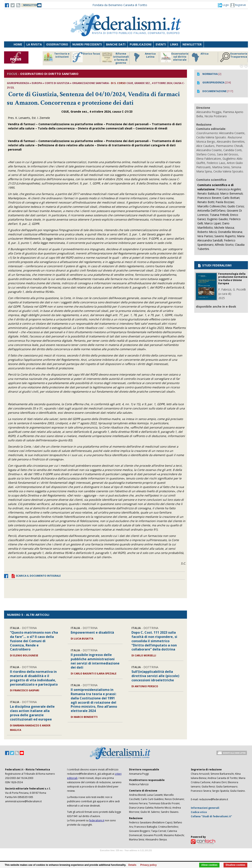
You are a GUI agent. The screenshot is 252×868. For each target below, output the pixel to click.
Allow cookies (209, 865)
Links (174, 44)
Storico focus (86, 57)
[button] (223, 5)
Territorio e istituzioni (56, 57)
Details (132, 865)
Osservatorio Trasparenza (234, 57)
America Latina (144, 57)
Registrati (238, 5)
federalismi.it (97, 820)
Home (18, 44)
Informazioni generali (205, 808)
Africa (199, 57)
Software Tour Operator (126, 855)
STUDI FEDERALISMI (215, 265)
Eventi (161, 44)
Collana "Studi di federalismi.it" (211, 816)
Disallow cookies (235, 865)
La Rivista (34, 44)
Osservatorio (57, 44)
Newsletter (192, 44)
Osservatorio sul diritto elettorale (175, 57)
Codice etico (199, 812)
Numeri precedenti (87, 44)
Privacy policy (148, 865)
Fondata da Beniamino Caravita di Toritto (120, 5)
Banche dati (116, 44)
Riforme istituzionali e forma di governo (115, 58)
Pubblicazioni (141, 44)
